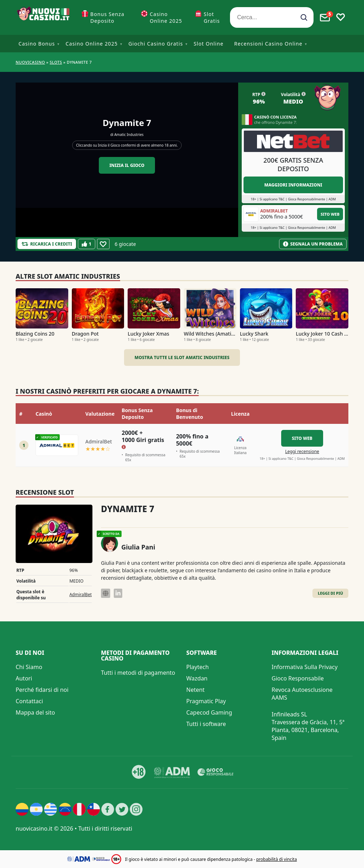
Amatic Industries (129, 135)
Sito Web (330, 214)
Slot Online (209, 44)
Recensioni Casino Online (268, 44)
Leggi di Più (330, 593)
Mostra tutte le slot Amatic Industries (182, 357)
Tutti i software (206, 724)
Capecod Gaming (209, 712)
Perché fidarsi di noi (42, 690)
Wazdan (197, 678)
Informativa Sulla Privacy (305, 667)
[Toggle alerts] (325, 17)
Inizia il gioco (127, 165)
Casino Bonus (37, 44)
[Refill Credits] (47, 244)
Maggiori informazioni (293, 185)
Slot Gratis (212, 17)
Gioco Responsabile (298, 678)
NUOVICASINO (30, 62)
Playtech (197, 667)
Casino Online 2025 (166, 17)
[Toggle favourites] (341, 17)
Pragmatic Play (206, 701)
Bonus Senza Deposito (107, 17)
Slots (56, 62)
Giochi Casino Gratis (156, 44)
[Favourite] (103, 244)
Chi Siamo (29, 667)
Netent (196, 690)
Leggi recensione (302, 451)
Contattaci (29, 701)
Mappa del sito (35, 712)
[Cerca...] (272, 17)
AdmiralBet (81, 595)
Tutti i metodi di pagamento (138, 673)
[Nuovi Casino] (44, 17)
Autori (24, 678)
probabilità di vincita (277, 859)
